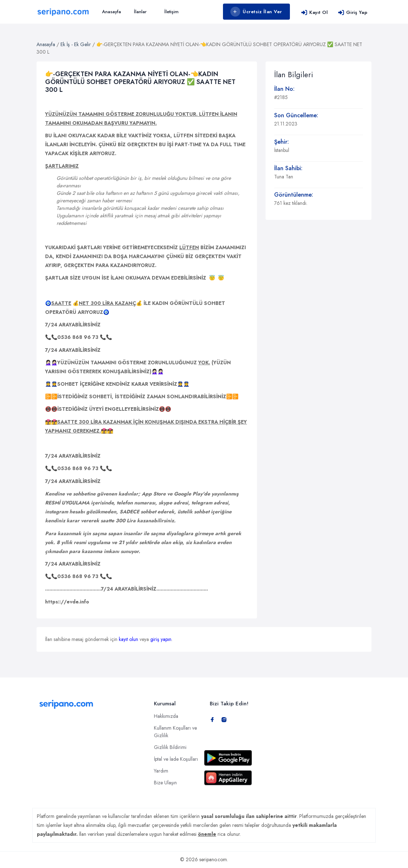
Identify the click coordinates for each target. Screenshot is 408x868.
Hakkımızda (166, 716)
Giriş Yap (353, 12)
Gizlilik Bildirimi (170, 747)
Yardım (161, 771)
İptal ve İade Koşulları (176, 759)
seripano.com (213, 859)
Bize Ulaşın (165, 783)
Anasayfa (111, 12)
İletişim (171, 12)
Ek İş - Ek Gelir (76, 44)
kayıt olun (128, 639)
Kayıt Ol (314, 12)
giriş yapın (161, 639)
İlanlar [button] (140, 12)
